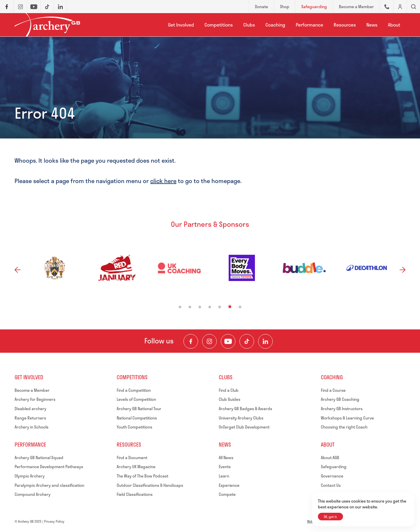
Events (225, 467)
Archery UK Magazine (136, 467)
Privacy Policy (54, 521)
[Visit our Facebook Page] (191, 341)
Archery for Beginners (35, 399)
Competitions (219, 25)
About (394, 25)
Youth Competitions (134, 427)
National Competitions (137, 418)
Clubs (249, 25)
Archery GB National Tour (139, 409)
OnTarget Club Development (244, 427)
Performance (309, 25)
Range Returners (30, 418)
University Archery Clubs (241, 418)
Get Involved (181, 25)
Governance (332, 476)
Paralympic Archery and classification (49, 485)
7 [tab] (240, 307)
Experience (229, 485)
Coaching (275, 25)
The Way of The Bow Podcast (142, 476)
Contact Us (331, 485)
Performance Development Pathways (49, 467)
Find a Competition (134, 390)
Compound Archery (33, 494)
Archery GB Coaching (340, 399)
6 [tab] (230, 307)
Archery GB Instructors (342, 409)
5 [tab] (220, 307)
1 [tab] (180, 307)
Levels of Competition (136, 399)
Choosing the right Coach (344, 427)
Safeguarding (334, 467)
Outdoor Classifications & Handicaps (150, 485)
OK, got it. (330, 517)
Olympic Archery (30, 476)
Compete (227, 494)
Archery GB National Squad (39, 458)
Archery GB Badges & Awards (245, 409)
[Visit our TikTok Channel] (247, 341)
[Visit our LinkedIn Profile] (265, 341)
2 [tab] (190, 307)
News (372, 25)
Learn (224, 476)
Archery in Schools (32, 427)
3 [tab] (200, 307)
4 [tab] (210, 307)
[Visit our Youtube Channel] (228, 341)
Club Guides (230, 399)
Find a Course (333, 390)
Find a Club (229, 390)
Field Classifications (135, 494)
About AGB (330, 458)
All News (226, 458)
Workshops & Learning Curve (347, 418)
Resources (345, 25)
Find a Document (132, 458)
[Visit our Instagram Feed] (209, 341)
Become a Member (32, 390)
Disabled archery (30, 409)
